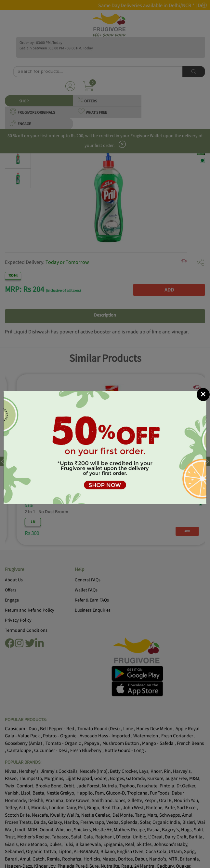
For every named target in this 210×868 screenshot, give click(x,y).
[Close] (203, 395)
